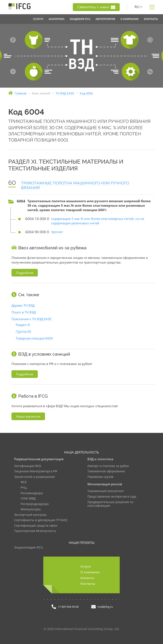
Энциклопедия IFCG (29, 548)
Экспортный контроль (30, 515)
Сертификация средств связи (36, 526)
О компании (90, 572)
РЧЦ (24, 488)
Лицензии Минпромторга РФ (36, 471)
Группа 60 (23, 331)
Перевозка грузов (100, 477)
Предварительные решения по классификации (110, 504)
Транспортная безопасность (35, 531)
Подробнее (25, 273)
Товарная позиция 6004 (34, 338)
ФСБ (24, 482)
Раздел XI (23, 325)
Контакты (88, 584)
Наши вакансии (28, 416)
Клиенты (87, 578)
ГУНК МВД (28, 499)
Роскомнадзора (32, 493)
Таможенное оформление (106, 471)
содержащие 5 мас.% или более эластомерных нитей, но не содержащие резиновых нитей (98, 221)
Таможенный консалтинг (106, 491)
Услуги (86, 566)
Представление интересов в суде (112, 497)
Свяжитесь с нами (96, 7)
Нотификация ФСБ (28, 466)
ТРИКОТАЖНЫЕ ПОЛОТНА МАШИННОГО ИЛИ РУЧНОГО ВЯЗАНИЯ (75, 185)
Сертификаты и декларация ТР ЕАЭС (41, 520)
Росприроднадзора (35, 504)
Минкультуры (31, 509)
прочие (57, 232)
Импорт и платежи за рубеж (108, 466)
